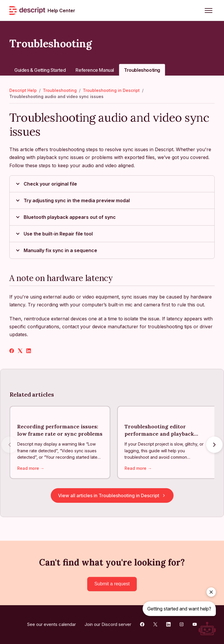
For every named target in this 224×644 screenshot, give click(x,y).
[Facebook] (12, 351)
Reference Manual (95, 70)
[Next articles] (214, 445)
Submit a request (112, 584)
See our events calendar (51, 624)
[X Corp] (20, 351)
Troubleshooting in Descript (111, 90)
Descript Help (23, 90)
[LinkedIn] (29, 351)
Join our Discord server (108, 624)
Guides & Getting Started (40, 70)
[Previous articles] (10, 445)
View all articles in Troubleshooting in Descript (112, 496)
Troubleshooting (142, 70)
